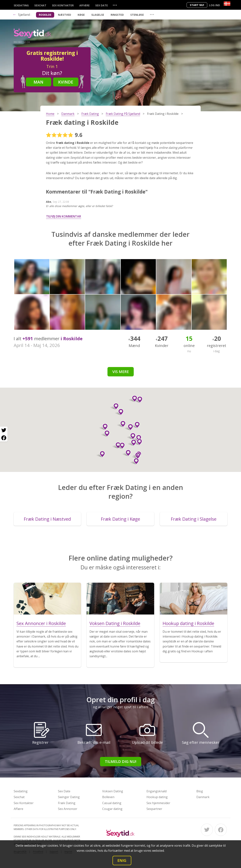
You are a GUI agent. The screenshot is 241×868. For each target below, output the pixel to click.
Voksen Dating (113, 791)
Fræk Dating (67, 803)
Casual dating (112, 803)
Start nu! (197, 5)
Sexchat (40, 5)
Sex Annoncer (68, 809)
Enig (122, 860)
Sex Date (102, 5)
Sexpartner (154, 809)
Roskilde (45, 15)
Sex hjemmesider (158, 803)
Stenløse (137, 15)
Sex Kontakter (63, 5)
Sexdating (21, 5)
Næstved (65, 15)
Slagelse (98, 15)
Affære (84, 5)
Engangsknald (157, 791)
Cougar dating (112, 809)
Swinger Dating (69, 797)
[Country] (227, 4)
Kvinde (66, 82)
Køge (81, 15)
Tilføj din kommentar (64, 216)
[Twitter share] (4, 430)
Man (38, 82)
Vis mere (121, 372)
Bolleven (108, 797)
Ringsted (117, 15)
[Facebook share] (4, 438)
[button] (119, 412)
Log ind (215, 5)
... (115, 5)
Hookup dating (157, 797)
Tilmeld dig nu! (121, 761)
